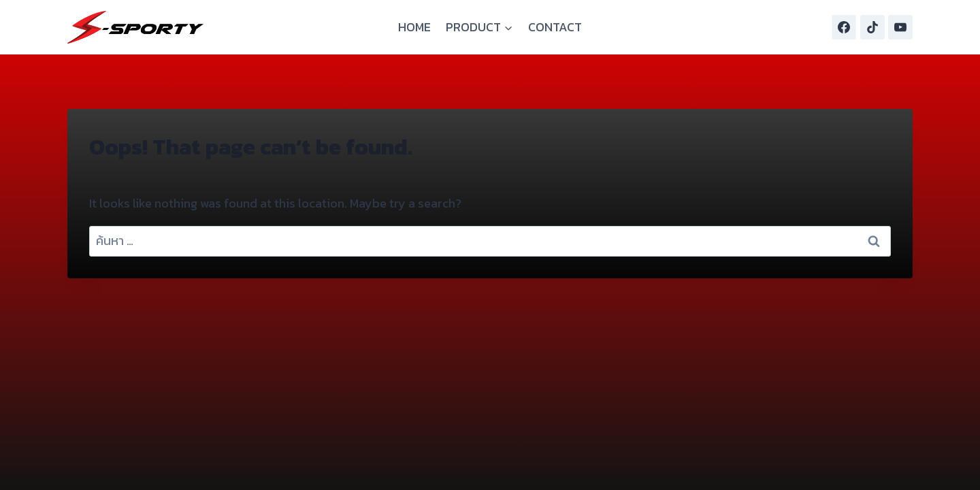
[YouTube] (900, 27)
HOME (414, 27)
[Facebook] (844, 27)
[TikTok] (872, 27)
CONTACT (555, 27)
